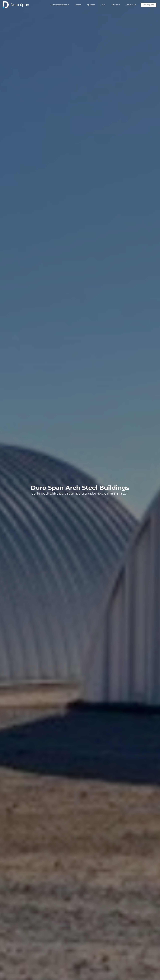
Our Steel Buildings (59, 5)
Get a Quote (148, 5)
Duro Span (20, 5)
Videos (78, 5)
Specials (91, 5)
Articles (115, 5)
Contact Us (131, 5)
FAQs (103, 5)
